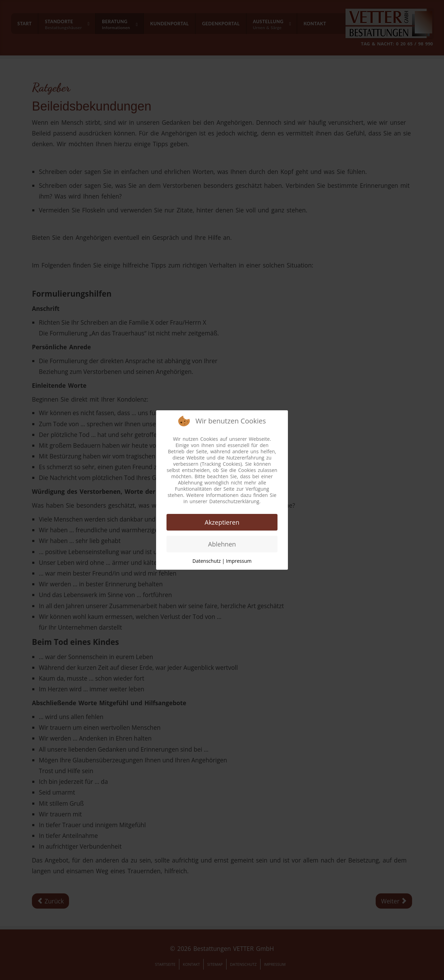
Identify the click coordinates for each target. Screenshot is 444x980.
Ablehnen (222, 544)
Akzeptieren (222, 522)
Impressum (239, 561)
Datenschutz (207, 561)
